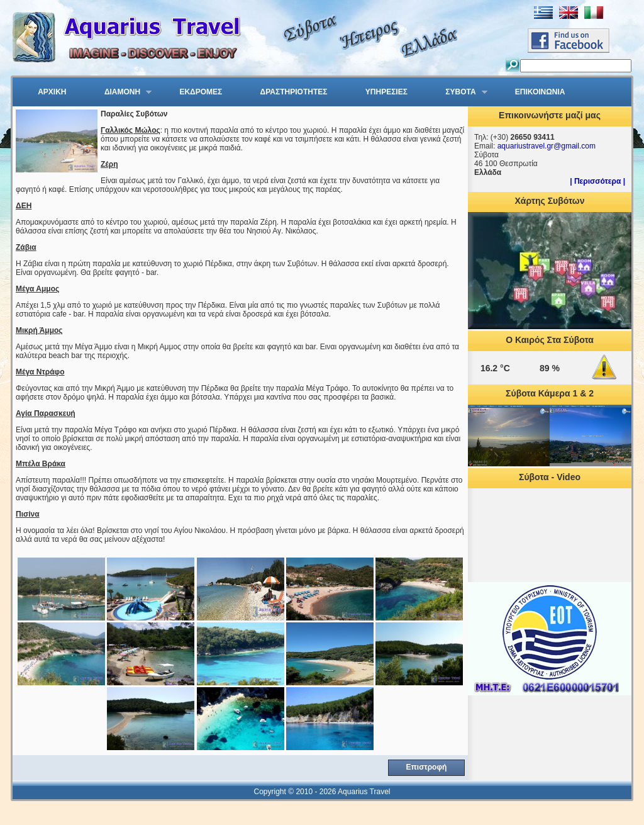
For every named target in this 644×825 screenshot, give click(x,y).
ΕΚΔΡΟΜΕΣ (201, 92)
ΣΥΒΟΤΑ (458, 93)
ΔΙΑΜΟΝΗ (120, 93)
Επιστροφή (427, 767)
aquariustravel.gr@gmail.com (547, 146)
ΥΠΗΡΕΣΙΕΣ (386, 92)
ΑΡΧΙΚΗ (52, 92)
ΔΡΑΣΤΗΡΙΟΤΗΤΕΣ (294, 92)
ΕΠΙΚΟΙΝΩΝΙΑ (540, 92)
